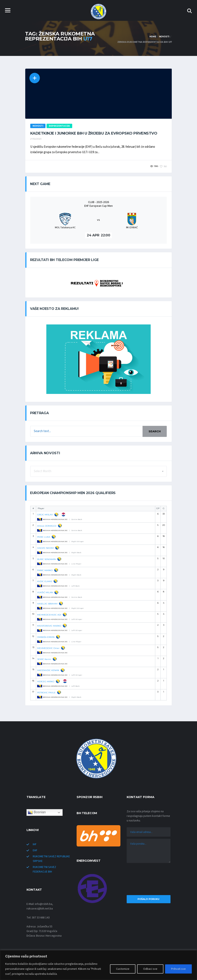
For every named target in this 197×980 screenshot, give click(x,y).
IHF (35, 844)
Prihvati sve (178, 969)
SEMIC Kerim (44, 659)
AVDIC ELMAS (45, 581)
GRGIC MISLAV (45, 515)
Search (155, 431)
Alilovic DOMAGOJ (47, 526)
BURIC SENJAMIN (46, 559)
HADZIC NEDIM (45, 548)
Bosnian (37, 812)
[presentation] (149, 880)
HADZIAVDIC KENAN (48, 670)
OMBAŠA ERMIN (46, 637)
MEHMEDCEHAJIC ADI (49, 615)
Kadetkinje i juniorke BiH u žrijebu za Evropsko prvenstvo (94, 133)
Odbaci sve (150, 969)
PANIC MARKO (45, 570)
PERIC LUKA (44, 537)
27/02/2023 (36, 139)
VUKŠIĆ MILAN (45, 592)
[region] (98, 965)
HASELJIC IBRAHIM (47, 604)
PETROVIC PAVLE (46, 693)
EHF (35, 850)
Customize (123, 969)
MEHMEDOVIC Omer (48, 648)
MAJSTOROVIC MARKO (49, 626)
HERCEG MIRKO (46, 682)
